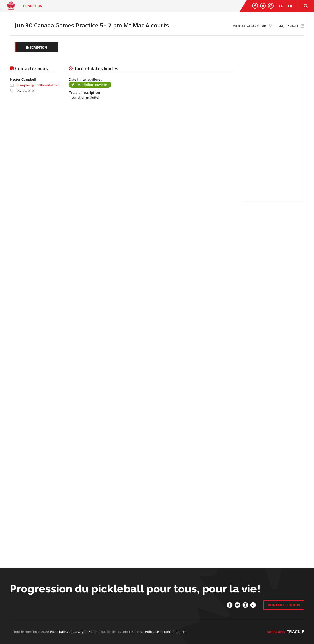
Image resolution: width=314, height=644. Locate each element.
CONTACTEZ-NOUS (284, 605)
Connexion (33, 6)
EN (281, 6)
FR (290, 6)
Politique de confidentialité (166, 632)
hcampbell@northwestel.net (37, 85)
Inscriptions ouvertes (92, 85)
